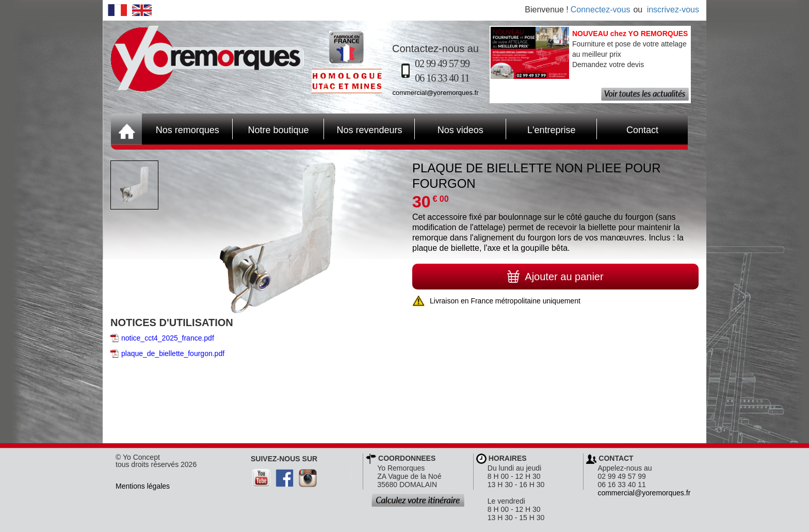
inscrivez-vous (673, 10)
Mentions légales (143, 486)
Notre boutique (271, 129)
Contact (628, 129)
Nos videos (449, 129)
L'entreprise (541, 129)
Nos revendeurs (363, 129)
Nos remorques (188, 130)
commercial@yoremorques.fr (435, 93)
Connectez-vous (601, 10)
